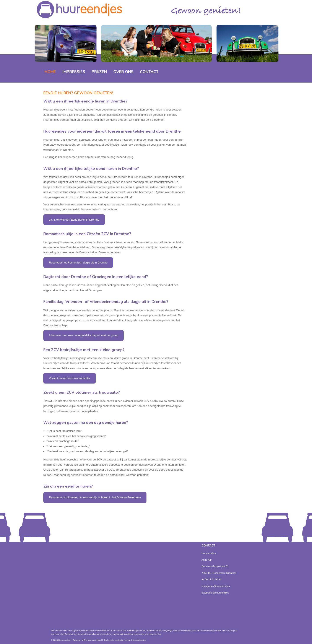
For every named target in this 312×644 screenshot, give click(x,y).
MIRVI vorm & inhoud (92, 640)
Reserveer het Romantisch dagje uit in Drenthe (78, 263)
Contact (149, 72)
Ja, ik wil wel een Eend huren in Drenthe (74, 220)
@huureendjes (221, 586)
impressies (74, 72)
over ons (123, 72)
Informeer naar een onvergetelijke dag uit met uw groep (84, 335)
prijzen (99, 72)
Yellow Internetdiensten (135, 640)
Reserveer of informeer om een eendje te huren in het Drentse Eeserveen (95, 497)
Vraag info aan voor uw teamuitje (70, 378)
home (50, 72)
